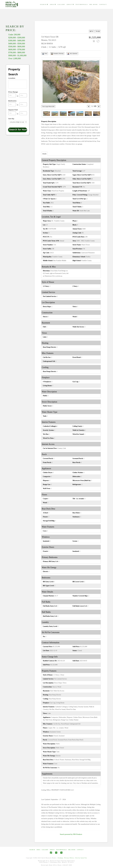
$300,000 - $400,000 (17, 41)
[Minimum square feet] (12, 113)
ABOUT (52, 850)
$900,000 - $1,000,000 (17, 56)
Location (12, 78)
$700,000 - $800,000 (17, 53)
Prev (92, 31)
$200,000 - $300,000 (17, 38)
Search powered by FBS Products (71, 834)
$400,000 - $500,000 (17, 44)
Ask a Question (72, 54)
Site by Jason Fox (81, 858)
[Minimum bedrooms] (12, 104)
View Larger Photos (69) (48, 106)
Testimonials (61, 850)
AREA (38, 850)
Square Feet (13, 110)
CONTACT (80, 850)
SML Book (72, 850)
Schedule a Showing (57, 54)
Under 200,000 (14, 35)
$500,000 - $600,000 (17, 47)
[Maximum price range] (23, 95)
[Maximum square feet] (23, 113)
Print (45, 54)
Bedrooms (12, 101)
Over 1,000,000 (15, 58)
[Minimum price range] (12, 95)
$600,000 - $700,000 (17, 50)
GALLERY (45, 850)
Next (98, 31)
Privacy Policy (69, 858)
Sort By (11, 119)
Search (32, 850)
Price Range (13, 92)
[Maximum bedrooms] (23, 104)
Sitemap (60, 858)
